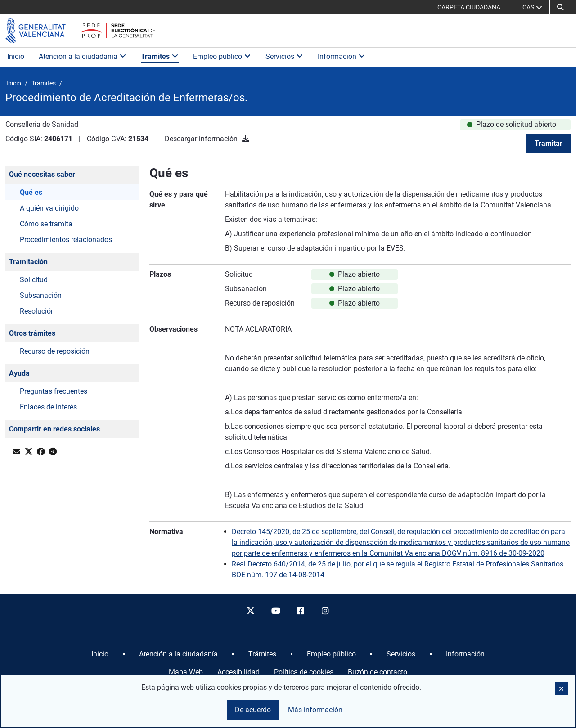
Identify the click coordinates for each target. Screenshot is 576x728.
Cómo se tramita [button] (46, 224)
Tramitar (549, 143)
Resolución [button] (37, 311)
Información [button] (342, 56)
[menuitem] (100, 654)
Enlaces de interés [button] (48, 407)
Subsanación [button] (41, 295)
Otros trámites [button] (32, 333)
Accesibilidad (238, 672)
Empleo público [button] (222, 56)
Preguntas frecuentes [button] (54, 391)
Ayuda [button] (19, 373)
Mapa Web (186, 672)
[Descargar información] (246, 139)
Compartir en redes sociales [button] (54, 429)
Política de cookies (304, 672)
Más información (315, 710)
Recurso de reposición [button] (55, 351)
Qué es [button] (31, 192)
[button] (560, 7)
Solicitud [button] (34, 280)
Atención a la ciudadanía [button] (83, 56)
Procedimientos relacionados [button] (66, 240)
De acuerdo (253, 710)
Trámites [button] (160, 56)
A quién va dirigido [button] (49, 208)
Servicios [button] (284, 56)
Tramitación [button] (28, 262)
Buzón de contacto (378, 672)
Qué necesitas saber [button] (42, 174)
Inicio (16, 56)
